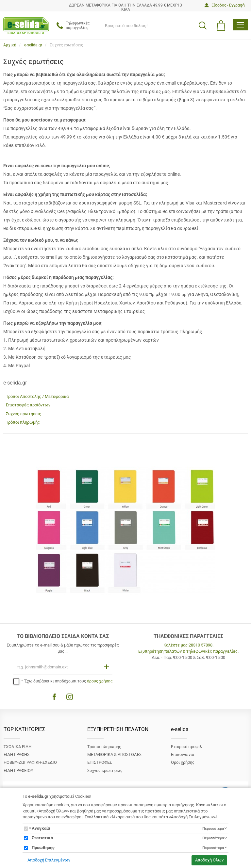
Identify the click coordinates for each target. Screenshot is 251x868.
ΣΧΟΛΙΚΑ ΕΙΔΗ (17, 747)
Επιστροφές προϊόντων (28, 405)
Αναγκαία (41, 828)
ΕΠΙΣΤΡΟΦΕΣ (100, 762)
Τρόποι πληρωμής (23, 422)
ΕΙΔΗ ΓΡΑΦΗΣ (17, 754)
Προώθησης (43, 848)
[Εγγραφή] (107, 667)
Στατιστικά (42, 838)
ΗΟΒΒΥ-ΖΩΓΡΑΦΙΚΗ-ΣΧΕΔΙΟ (30, 762)
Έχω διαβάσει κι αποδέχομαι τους (68, 681)
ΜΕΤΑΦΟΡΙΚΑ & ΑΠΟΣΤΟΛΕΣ (114, 754)
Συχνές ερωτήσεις (24, 414)
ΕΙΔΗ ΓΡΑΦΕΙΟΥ (18, 770)
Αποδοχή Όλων (209, 860)
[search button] (203, 25)
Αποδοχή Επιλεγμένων (49, 860)
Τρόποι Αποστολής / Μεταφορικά (37, 396)
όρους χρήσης (100, 681)
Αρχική (10, 45)
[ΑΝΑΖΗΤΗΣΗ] (156, 25)
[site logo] (26, 26)
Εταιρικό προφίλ (186, 747)
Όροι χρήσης (183, 762)
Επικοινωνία (183, 754)
